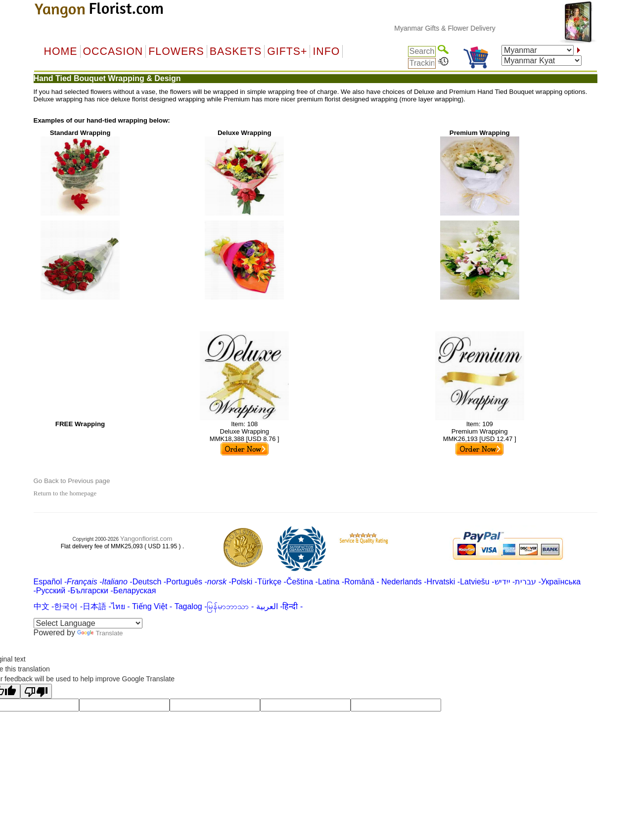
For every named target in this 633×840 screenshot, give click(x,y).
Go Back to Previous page (72, 481)
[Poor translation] (36, 691)
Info (326, 51)
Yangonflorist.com (146, 539)
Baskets (236, 51)
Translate (100, 633)
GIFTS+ (287, 51)
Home (61, 51)
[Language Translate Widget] (88, 623)
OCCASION (113, 51)
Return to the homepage (65, 493)
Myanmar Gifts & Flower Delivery (452, 28)
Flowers (176, 51)
